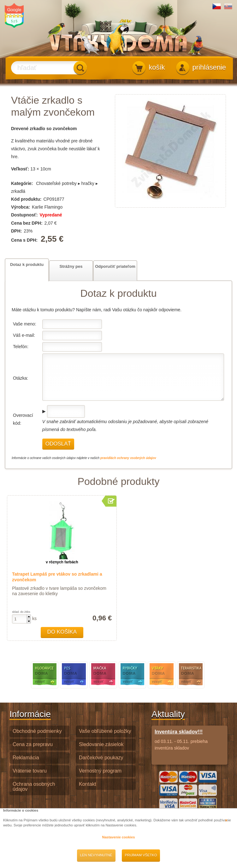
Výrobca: (21, 207)
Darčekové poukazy (101, 758)
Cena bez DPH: (27, 223)
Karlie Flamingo (47, 207)
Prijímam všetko (141, 855)
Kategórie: (22, 183)
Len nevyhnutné (96, 855)
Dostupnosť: (24, 215)
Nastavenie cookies (119, 837)
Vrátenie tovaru (30, 771)
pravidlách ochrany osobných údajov (128, 458)
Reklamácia (26, 758)
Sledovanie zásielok (101, 744)
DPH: (16, 231)
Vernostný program (100, 771)
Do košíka (62, 632)
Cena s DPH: (25, 240)
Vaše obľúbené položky (105, 731)
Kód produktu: (26, 199)
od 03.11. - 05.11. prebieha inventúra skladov (190, 739)
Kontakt (87, 784)
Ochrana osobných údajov (34, 787)
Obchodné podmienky (37, 731)
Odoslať (58, 444)
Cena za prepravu (33, 744)
